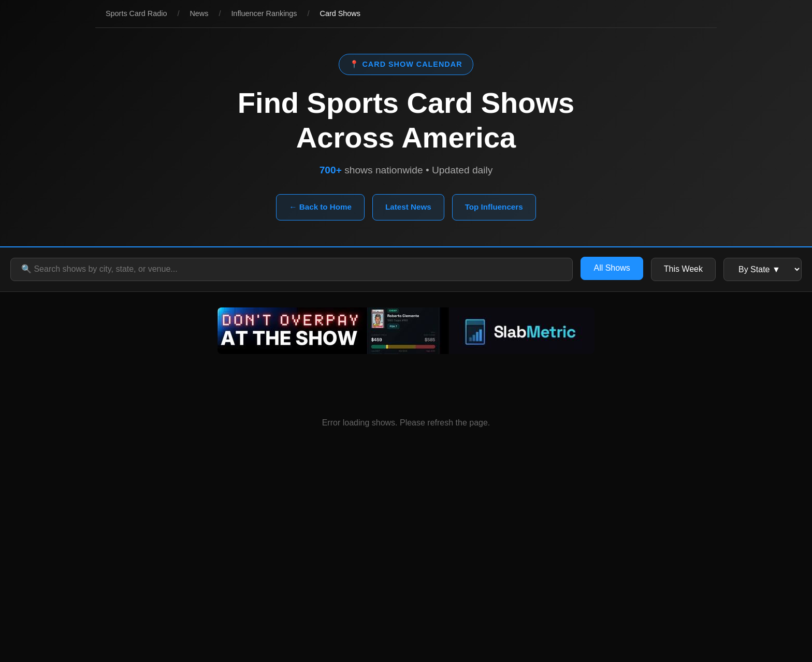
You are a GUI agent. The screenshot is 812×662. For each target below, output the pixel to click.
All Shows (612, 268)
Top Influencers (494, 207)
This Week (683, 269)
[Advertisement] (406, 569)
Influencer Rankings (264, 13)
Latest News (408, 207)
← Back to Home (320, 207)
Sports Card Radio (136, 13)
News (199, 13)
